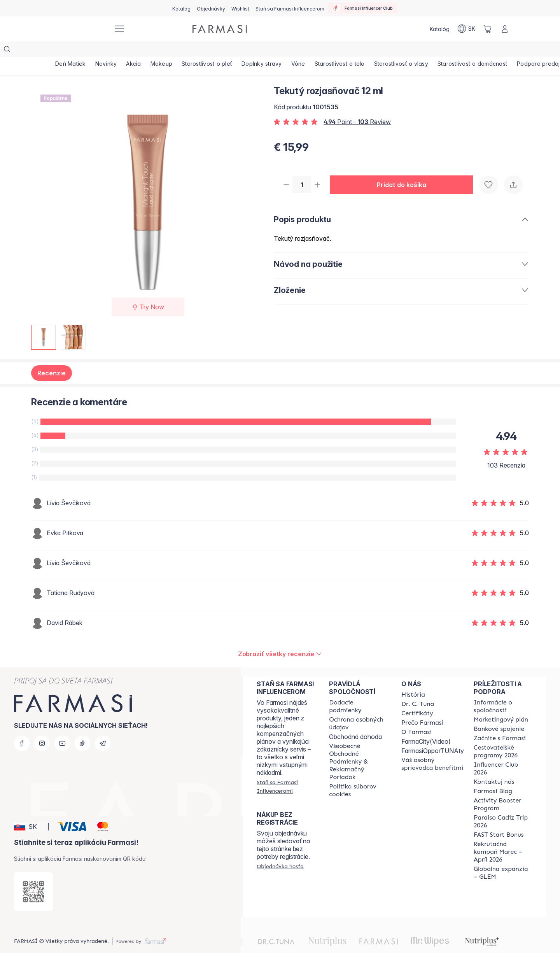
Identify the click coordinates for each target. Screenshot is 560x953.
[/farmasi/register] (211, 8)
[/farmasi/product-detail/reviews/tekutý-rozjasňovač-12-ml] (280, 638)
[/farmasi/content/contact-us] (494, 766)
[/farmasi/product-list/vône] (334, 51)
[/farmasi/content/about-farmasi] (413, 679)
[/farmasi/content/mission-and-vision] (418, 688)
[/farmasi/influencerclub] (362, 8)
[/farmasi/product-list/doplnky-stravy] (292, 51)
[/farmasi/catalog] (181, 8)
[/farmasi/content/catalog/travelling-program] (503, 736)
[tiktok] (82, 728)
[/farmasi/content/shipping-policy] (358, 691)
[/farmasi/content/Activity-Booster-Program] (503, 789)
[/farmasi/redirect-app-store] (33, 876)
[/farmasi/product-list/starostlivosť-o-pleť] (232, 51)
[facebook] (22, 728)
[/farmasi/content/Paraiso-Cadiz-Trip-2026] (503, 806)
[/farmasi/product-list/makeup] (181, 51)
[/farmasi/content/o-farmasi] (416, 717)
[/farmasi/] (78, 29)
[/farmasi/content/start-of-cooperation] (500, 723)
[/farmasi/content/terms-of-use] (358, 746)
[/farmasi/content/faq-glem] (503, 857)
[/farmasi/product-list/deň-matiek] (73, 51)
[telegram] (103, 728)
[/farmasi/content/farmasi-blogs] (493, 776)
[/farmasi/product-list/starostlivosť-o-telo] (381, 51)
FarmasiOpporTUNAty (433, 735)
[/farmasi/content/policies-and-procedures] (358, 708)
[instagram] (42, 728)
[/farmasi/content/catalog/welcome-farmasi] (433, 748)
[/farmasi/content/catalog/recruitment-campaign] (503, 836)
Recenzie (52, 357)
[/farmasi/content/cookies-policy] (358, 775)
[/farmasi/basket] (488, 29)
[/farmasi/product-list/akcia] (147, 51)
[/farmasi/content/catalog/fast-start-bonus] (499, 819)
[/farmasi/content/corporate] (503, 691)
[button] (404, 170)
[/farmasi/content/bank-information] (499, 713)
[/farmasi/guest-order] (280, 851)
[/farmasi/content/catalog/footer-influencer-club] (503, 753)
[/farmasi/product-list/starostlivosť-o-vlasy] (448, 51)
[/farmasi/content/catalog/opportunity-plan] (501, 704)
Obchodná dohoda (355, 721)
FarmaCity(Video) (426, 726)
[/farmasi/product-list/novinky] (114, 51)
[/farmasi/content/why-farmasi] (422, 707)
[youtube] (62, 728)
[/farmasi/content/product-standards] (417, 698)
